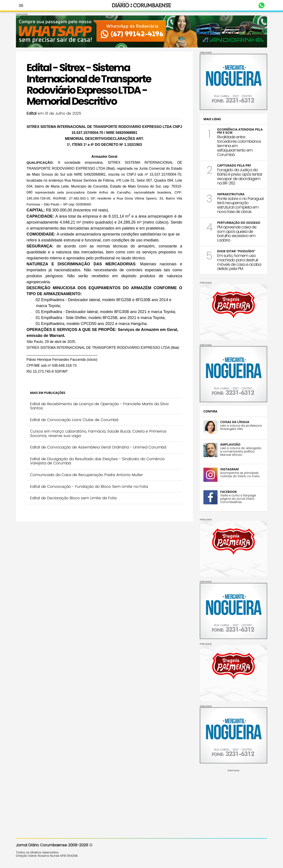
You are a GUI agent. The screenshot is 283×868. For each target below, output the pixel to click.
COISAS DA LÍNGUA (235, 422)
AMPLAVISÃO (230, 444)
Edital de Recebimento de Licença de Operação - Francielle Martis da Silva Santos (99, 406)
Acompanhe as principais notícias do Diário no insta (240, 475)
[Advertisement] (233, 800)
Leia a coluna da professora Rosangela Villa (241, 427)
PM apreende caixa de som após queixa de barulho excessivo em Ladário (237, 234)
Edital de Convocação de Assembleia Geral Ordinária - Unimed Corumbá (98, 447)
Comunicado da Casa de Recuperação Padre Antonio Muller (86, 475)
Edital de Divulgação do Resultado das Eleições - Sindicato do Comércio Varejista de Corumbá (97, 461)
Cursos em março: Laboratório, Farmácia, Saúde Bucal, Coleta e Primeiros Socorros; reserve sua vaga (98, 433)
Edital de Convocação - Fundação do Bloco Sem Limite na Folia (89, 486)
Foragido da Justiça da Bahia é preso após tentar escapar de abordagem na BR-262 (240, 176)
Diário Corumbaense (142, 5)
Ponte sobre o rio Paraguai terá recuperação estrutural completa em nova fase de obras (240, 205)
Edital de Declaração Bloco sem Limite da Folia (73, 498)
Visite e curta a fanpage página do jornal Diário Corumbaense (238, 499)
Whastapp (261, 6)
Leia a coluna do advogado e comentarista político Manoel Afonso (241, 451)
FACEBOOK (229, 492)
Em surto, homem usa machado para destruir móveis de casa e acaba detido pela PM (239, 262)
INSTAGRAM (229, 469)
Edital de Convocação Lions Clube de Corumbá (74, 420)
